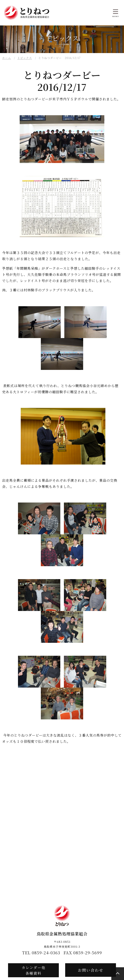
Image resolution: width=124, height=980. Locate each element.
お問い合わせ (91, 970)
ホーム (7, 58)
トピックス (25, 58)
